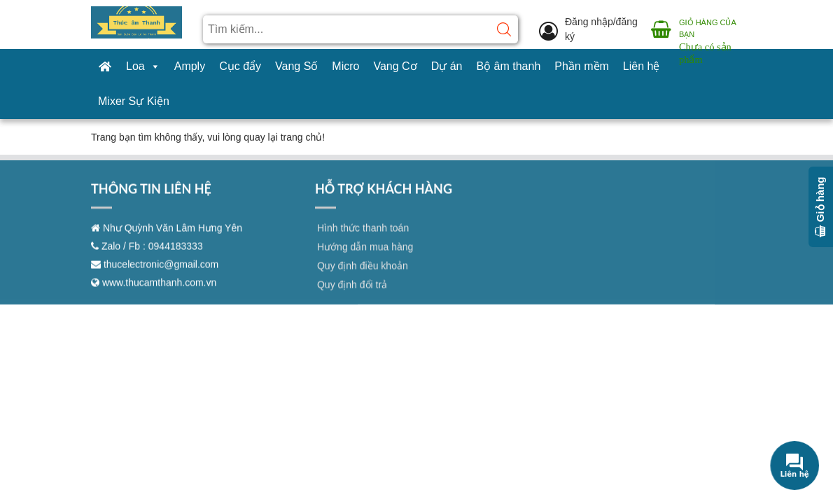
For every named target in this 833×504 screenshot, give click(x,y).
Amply (190, 66)
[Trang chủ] (105, 66)
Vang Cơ (395, 66)
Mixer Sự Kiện (134, 101)
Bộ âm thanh (508, 66)
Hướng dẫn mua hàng (365, 254)
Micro (345, 66)
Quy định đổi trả (352, 292)
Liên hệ (642, 66)
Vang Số (296, 66)
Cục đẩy (240, 66)
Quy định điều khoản (363, 273)
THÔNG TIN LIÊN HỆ (151, 196)
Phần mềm (582, 66)
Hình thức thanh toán (363, 235)
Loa (143, 66)
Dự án (447, 66)
